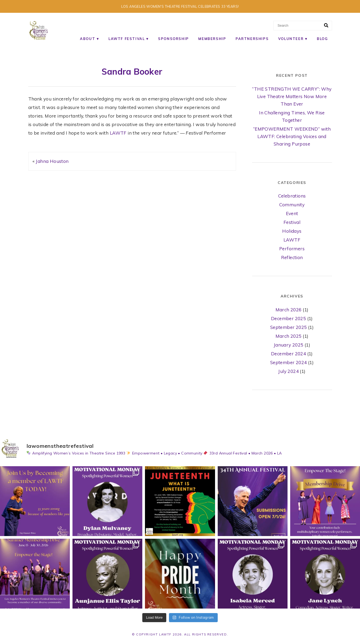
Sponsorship (173, 39)
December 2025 (288, 318)
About (88, 39)
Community (292, 205)
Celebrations (292, 196)
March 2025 (289, 336)
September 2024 (289, 362)
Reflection (292, 257)
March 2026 (289, 310)
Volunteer (291, 39)
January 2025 (289, 345)
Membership (212, 39)
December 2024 (288, 354)
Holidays (292, 231)
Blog (322, 39)
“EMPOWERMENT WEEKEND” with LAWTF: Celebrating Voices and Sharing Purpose (292, 136)
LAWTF (118, 133)
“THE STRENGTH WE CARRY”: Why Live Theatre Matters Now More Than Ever (292, 96)
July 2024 (288, 371)
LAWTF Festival (127, 39)
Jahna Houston (52, 161)
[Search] (326, 26)
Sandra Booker (132, 71)
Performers (292, 249)
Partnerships (252, 39)
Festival (292, 222)
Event (292, 213)
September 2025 (289, 327)
